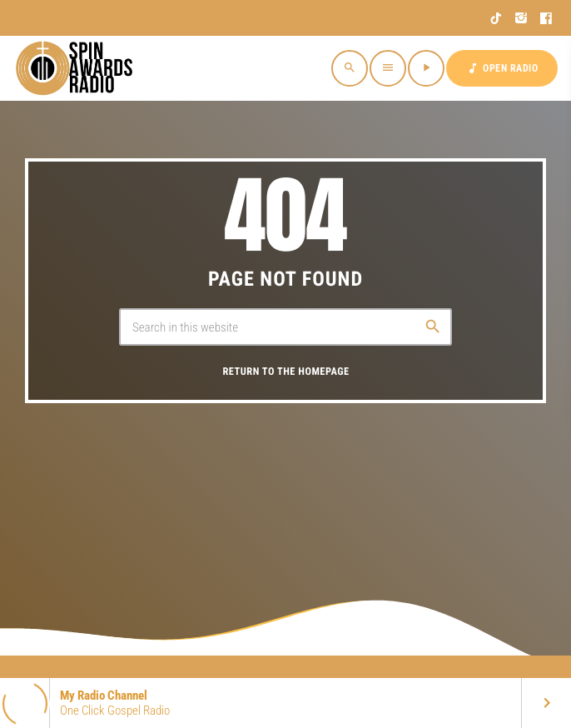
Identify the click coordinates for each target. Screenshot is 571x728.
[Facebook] (546, 18)
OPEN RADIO (502, 68)
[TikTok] (497, 18)
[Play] (426, 68)
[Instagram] (521, 18)
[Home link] (77, 68)
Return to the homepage (285, 372)
